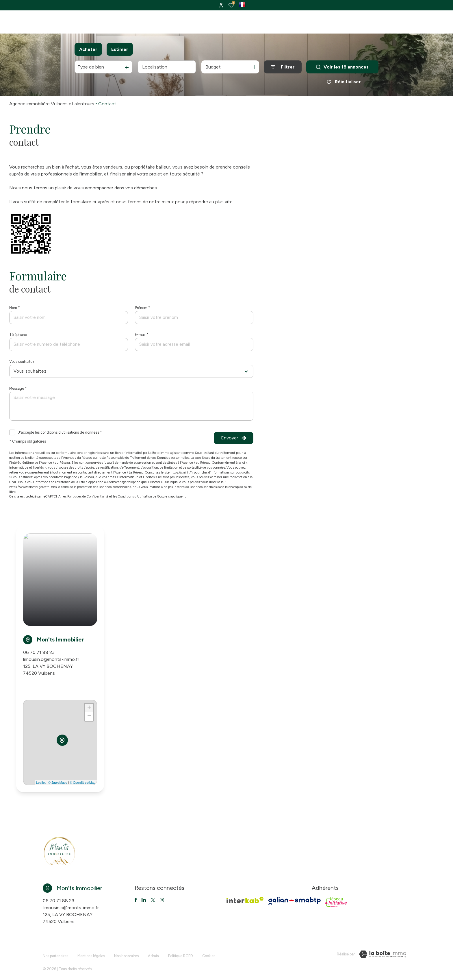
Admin (153, 953)
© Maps (58, 783)
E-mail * (142, 335)
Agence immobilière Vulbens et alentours (52, 104)
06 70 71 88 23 (39, 652)
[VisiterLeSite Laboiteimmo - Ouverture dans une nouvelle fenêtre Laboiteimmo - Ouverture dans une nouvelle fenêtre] (383, 954)
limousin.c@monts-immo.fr (51, 659)
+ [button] (89, 708)
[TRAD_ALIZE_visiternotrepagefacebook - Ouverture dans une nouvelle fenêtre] (136, 900)
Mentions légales (91, 953)
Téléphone (18, 335)
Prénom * (143, 308)
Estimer (120, 49)
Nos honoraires (126, 953)
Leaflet (41, 783)
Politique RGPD (181, 953)
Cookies (209, 953)
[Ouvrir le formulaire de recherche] (283, 67)
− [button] (89, 717)
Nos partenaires (55, 953)
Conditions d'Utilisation (135, 496)
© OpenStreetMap (82, 783)
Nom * (15, 308)
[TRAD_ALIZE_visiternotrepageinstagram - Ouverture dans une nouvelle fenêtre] (162, 900)
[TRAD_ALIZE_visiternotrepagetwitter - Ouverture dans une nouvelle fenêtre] (144, 900)
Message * (18, 388)
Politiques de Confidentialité (88, 496)
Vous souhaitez (22, 362)
